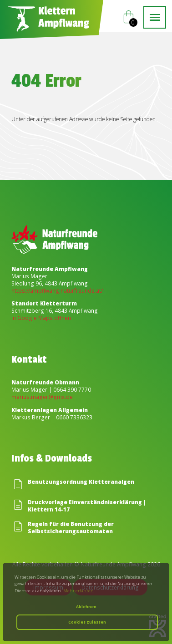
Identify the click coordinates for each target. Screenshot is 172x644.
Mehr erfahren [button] (78, 591)
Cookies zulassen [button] (87, 622)
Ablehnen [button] (86, 607)
